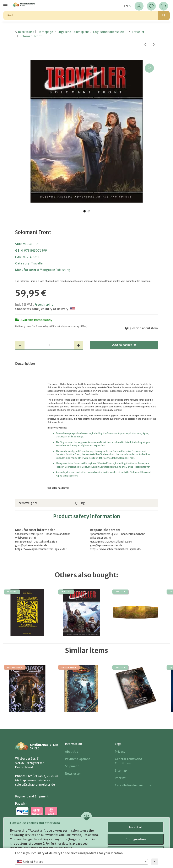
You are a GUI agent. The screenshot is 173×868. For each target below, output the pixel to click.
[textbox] (81, 862)
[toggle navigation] (5, 3)
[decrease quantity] (20, 345)
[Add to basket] (18, 58)
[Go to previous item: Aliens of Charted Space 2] (145, 45)
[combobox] (81, 862)
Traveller (37, 263)
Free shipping (44, 305)
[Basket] (164, 6)
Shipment (72, 766)
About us (71, 752)
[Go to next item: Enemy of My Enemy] (154, 45)
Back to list (26, 32)
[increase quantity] (79, 345)
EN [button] (126, 6)
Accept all (136, 827)
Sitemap (121, 771)
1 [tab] (85, 211)
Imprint (120, 778)
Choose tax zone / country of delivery (45, 309)
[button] (139, 6)
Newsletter (73, 774)
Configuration (136, 839)
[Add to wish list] (149, 68)
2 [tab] (89, 211)
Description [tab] (25, 364)
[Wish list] (151, 6)
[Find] (81, 15)
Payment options (78, 759)
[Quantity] (49, 345)
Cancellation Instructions (133, 785)
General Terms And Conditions (128, 761)
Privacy (120, 752)
